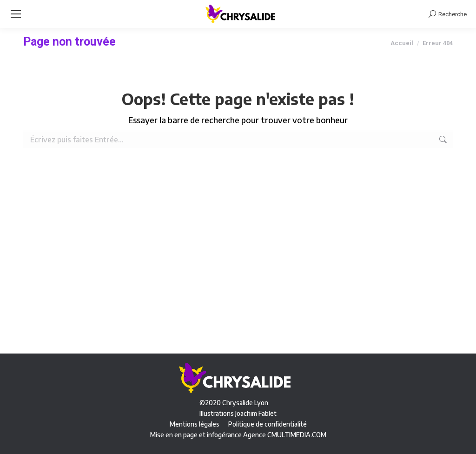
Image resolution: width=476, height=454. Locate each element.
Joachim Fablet (256, 413)
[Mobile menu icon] (16, 14)
